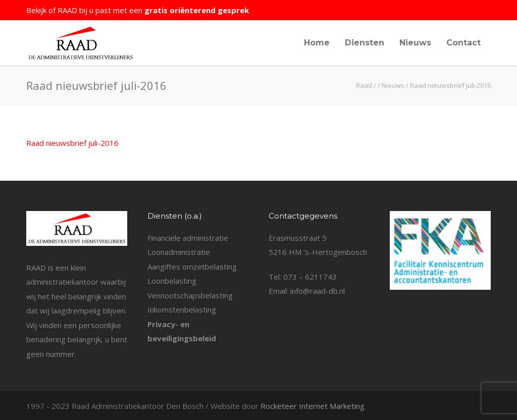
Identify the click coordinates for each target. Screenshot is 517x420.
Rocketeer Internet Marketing (313, 406)
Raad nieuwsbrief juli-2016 (72, 143)
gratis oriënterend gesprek (197, 10)
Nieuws (415, 43)
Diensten (365, 43)
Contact (463, 43)
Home (317, 43)
